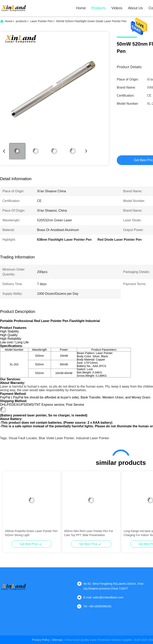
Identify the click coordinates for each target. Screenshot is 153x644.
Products (99, 8)
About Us (135, 8)
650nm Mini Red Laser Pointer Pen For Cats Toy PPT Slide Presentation (89, 533)
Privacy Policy (41, 640)
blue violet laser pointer (57, 438)
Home (81, 8)
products (21, 21)
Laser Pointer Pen (41, 21)
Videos (117, 8)
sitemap (57, 640)
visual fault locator (23, 438)
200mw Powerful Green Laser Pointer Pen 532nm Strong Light (31, 533)
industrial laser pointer (93, 438)
